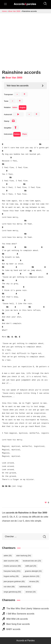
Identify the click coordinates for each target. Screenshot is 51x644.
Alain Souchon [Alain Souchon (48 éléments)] (11, 561)
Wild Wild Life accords (17, 619)
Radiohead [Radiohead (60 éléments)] (25, 587)
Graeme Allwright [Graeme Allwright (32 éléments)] (33, 571)
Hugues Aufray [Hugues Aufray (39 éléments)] (11, 576)
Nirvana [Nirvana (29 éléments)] (34, 581)
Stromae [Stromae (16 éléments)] (31, 592)
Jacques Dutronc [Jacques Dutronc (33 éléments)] (31, 576)
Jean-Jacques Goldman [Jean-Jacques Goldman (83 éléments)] (14, 581)
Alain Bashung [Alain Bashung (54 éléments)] (24, 556)
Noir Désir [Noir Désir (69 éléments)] (9, 587)
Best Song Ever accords (18, 624)
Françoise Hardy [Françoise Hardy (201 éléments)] (12, 571)
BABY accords (13, 629)
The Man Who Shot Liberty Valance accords (28, 609)
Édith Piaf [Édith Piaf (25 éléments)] (31, 566)
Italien (15, 107)
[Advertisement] (26, 40)
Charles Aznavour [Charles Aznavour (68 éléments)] (12, 566)
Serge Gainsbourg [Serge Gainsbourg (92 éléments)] (12, 592)
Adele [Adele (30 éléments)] (8, 556)
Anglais (23, 107)
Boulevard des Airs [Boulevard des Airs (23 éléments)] (32, 561)
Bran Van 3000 (14, 78)
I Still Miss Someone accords (20, 614)
